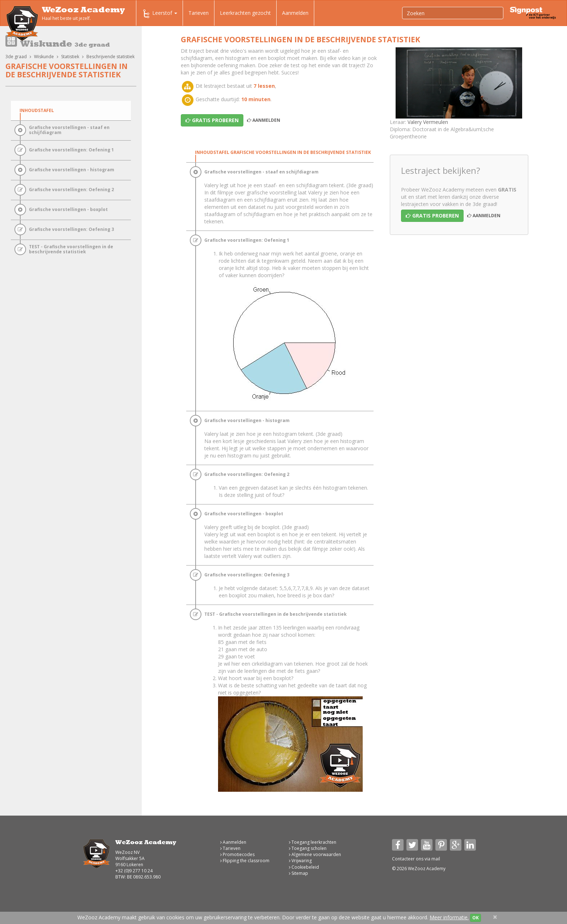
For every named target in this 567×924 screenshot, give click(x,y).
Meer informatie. (449, 917)
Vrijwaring (300, 861)
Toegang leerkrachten (313, 842)
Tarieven (199, 13)
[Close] (495, 917)
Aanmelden (295, 13)
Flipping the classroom (245, 861)
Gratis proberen (432, 216)
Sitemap (299, 873)
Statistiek (70, 57)
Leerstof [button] (159, 14)
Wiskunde (44, 57)
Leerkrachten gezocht (245, 13)
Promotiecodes (237, 854)
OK (476, 918)
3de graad (16, 57)
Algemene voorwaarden (315, 854)
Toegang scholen (308, 848)
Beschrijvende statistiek (110, 57)
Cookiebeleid (304, 867)
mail (436, 859)
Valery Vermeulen (428, 122)
